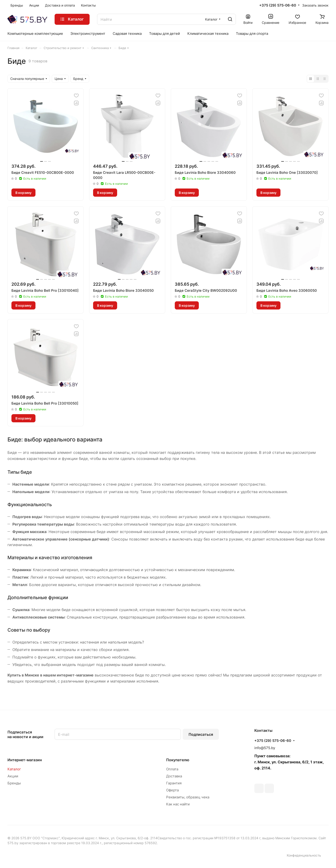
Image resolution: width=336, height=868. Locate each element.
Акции (13, 776)
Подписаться (201, 734)
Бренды (14, 783)
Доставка (174, 776)
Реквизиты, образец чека (188, 797)
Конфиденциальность (304, 855)
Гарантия (174, 783)
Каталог (14, 769)
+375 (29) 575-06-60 (278, 5)
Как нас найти (178, 804)
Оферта (172, 790)
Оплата (172, 769)
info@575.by (265, 748)
